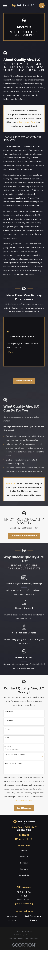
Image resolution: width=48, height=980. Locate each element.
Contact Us (24, 875)
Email (7, 737)
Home (24, 851)
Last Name (9, 720)
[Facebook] (28, 839)
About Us (24, 857)
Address (8, 746)
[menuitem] (13, 938)
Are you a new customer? (14, 755)
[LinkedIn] (24, 839)
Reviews (24, 869)
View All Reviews (24, 381)
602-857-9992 (24, 830)
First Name (9, 712)
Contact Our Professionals (24, 536)
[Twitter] (32, 839)
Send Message (24, 808)
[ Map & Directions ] (24, 903)
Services (24, 863)
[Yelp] (20, 839)
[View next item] (28, 372)
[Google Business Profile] (16, 839)
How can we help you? (13, 763)
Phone (7, 729)
